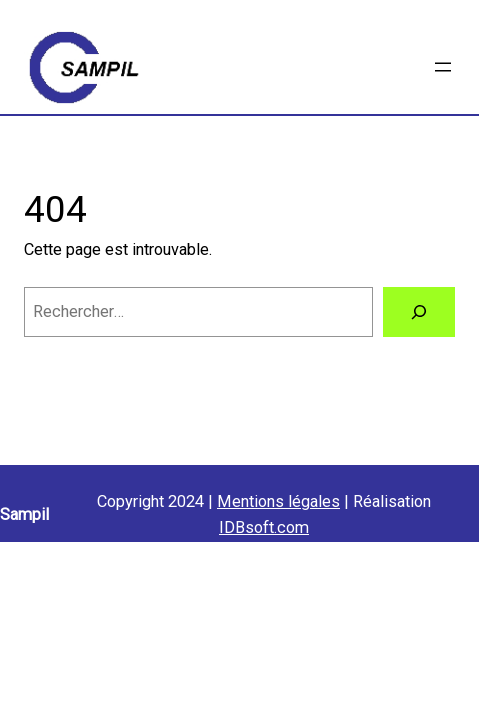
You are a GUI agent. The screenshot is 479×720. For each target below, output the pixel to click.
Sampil (24, 514)
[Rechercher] (419, 312)
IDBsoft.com (264, 527)
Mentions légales (278, 501)
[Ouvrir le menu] (443, 67)
